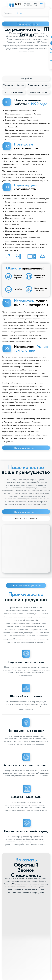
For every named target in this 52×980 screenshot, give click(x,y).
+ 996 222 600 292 (30, 4)
